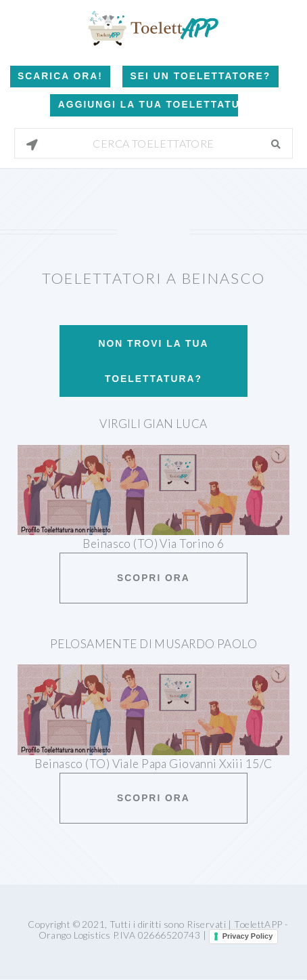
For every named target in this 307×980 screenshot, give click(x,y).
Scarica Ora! (60, 76)
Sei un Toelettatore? (201, 76)
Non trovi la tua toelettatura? (153, 361)
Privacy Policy (248, 936)
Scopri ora (153, 578)
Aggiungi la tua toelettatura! (148, 104)
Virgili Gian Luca (153, 424)
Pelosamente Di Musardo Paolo (153, 644)
